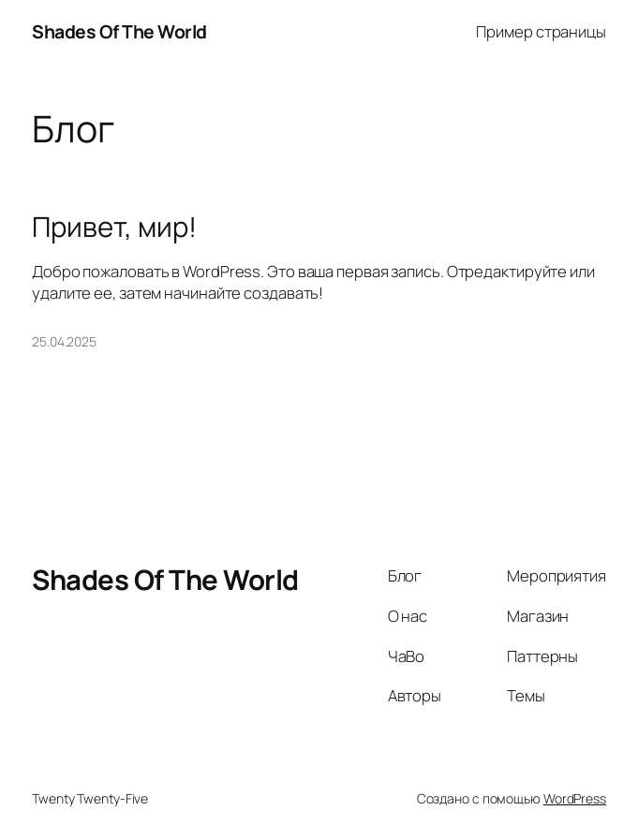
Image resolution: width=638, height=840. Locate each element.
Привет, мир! (114, 227)
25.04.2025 (64, 341)
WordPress (575, 798)
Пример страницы (541, 31)
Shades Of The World (119, 31)
